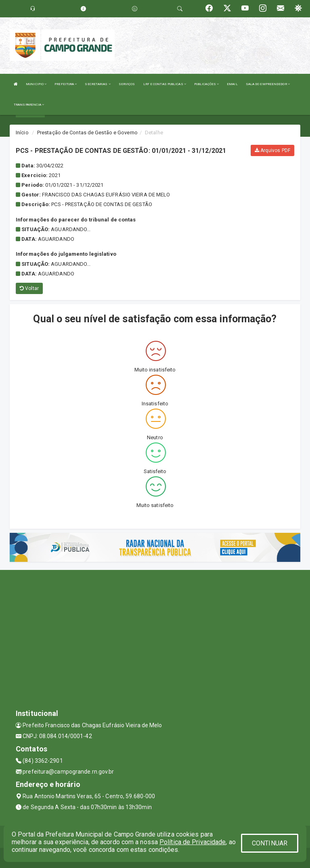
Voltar (29, 288)
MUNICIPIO (36, 84)
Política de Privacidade (193, 842)
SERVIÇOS (127, 84)
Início (22, 132)
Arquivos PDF (272, 150)
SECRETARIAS (97, 84)
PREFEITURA (66, 84)
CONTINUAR (270, 843)
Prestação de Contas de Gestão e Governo (87, 132)
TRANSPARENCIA (29, 105)
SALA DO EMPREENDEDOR (268, 84)
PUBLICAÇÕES (206, 84)
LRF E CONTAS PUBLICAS (165, 84)
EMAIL (232, 84)
